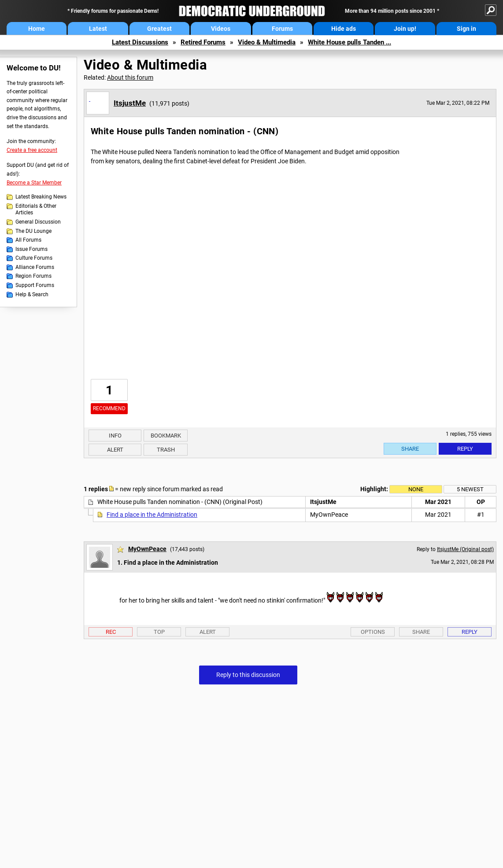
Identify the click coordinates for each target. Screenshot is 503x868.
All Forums (28, 240)
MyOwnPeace (147, 549)
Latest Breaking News (41, 197)
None (416, 489)
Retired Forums (203, 42)
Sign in (466, 29)
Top (159, 632)
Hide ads (344, 29)
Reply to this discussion (248, 675)
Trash (166, 450)
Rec (111, 632)
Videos (221, 29)
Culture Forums (34, 258)
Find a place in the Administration (152, 515)
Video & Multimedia (267, 42)
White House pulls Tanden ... (350, 42)
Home (37, 29)
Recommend (109, 408)
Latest (98, 29)
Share (410, 449)
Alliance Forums (35, 267)
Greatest (159, 29)
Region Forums (33, 276)
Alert (115, 450)
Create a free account (32, 150)
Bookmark (166, 436)
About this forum (130, 77)
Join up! (405, 29)
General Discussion (38, 222)
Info (115, 436)
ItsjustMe (130, 103)
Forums (282, 29)
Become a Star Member (34, 183)
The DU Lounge (33, 231)
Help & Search (32, 294)
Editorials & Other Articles (36, 210)
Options (373, 632)
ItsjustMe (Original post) (465, 549)
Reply (465, 449)
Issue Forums (31, 249)
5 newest (470, 489)
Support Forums (35, 285)
